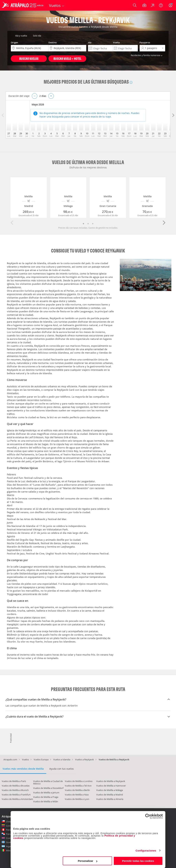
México (10, 850)
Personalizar (88, 861)
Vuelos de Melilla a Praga (46, 797)
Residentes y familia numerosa (147, 55)
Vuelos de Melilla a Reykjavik (111, 781)
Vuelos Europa (41, 759)
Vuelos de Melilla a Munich (15, 790)
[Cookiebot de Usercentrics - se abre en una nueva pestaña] (148, 816)
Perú (8, 830)
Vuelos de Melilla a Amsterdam (17, 799)
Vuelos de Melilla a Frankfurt (16, 795)
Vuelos (25, 759)
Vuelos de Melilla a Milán (46, 801)
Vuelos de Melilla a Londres (79, 781)
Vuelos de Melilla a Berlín (77, 790)
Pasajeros (145, 42)
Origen (14, 42)
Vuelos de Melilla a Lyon (77, 799)
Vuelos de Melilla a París (14, 781)
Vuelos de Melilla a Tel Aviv (78, 786)
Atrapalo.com (10, 759)
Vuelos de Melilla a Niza (77, 795)
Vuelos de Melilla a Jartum (46, 792)
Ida (90, 42)
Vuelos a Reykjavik (84, 759)
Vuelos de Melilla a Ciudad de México (48, 782)
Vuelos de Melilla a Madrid (110, 795)
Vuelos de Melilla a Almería (110, 799)
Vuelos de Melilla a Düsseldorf (48, 788)
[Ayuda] (161, 5)
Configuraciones (146, 851)
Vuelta (116, 42)
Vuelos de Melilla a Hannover (111, 786)
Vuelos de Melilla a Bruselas (16, 786)
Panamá (10, 834)
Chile (9, 822)
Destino (53, 42)
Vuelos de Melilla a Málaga (110, 790)
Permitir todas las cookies (138, 861)
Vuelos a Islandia (62, 759)
